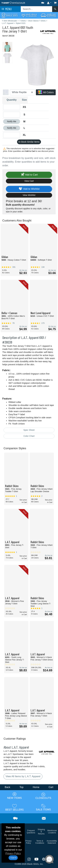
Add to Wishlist (29, 189)
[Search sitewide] (37, 9)
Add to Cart (29, 175)
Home (36, 787)
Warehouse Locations (52, 832)
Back (7, 787)
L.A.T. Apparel (11, 27)
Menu (6, 9)
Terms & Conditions (40, 842)
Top (21, 787)
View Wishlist (29, 195)
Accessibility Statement (52, 842)
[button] (43, 2)
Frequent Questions (31, 832)
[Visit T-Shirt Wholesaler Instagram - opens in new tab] (29, 859)
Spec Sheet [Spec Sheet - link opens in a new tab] (29, 430)
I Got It (13, 858)
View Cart (29, 181)
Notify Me (12, 121)
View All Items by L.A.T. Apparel (23, 776)
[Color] (22, 92)
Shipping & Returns (41, 832)
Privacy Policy (13, 853)
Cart (51, 787)
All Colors (46, 93)
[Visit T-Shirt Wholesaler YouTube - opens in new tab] (37, 859)
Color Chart (29, 436)
